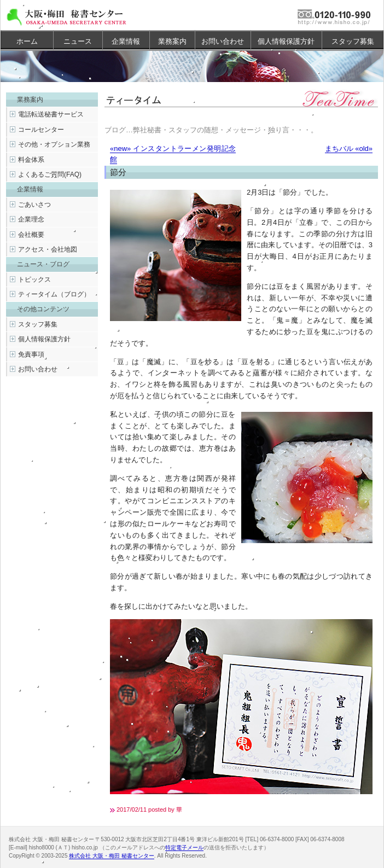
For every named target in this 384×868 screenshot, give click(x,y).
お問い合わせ (223, 41)
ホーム (27, 41)
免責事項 (31, 354)
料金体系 (31, 160)
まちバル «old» (349, 148)
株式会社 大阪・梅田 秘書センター (112, 856)
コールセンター (41, 130)
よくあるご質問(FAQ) (50, 174)
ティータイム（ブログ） (54, 294)
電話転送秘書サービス (51, 114)
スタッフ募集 (353, 41)
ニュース (78, 41)
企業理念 (31, 219)
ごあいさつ (34, 205)
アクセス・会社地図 (48, 249)
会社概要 (31, 235)
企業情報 (126, 41)
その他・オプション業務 (54, 144)
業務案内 (172, 41)
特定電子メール (184, 847)
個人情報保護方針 (286, 41)
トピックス (34, 279)
